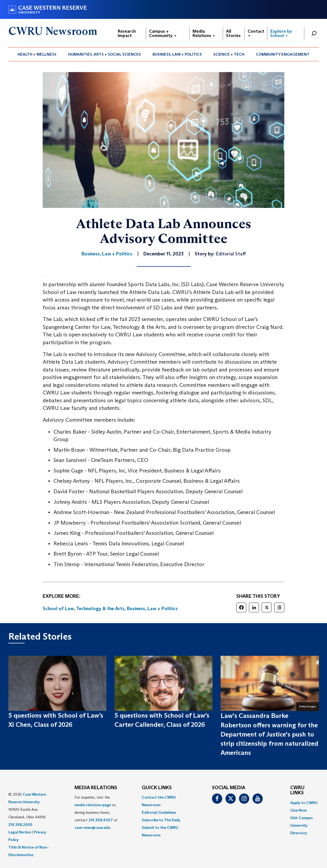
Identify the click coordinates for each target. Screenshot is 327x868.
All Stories (233, 33)
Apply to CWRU (304, 803)
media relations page (93, 805)
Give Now (299, 810)
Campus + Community (163, 33)
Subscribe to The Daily (161, 820)
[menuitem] (37, 54)
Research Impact (127, 33)
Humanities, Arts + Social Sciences (104, 54)
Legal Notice (20, 832)
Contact (256, 33)
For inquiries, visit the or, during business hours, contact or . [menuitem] (96, 812)
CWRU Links (297, 791)
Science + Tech (229, 54)
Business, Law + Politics (177, 54)
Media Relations (204, 33)
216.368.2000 (20, 825)
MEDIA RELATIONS (96, 788)
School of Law (58, 609)
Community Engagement (283, 54)
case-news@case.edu (92, 828)
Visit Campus (301, 818)
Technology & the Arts (100, 609)
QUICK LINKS (157, 788)
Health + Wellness (37, 54)
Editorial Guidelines (159, 812)
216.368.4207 (101, 820)
